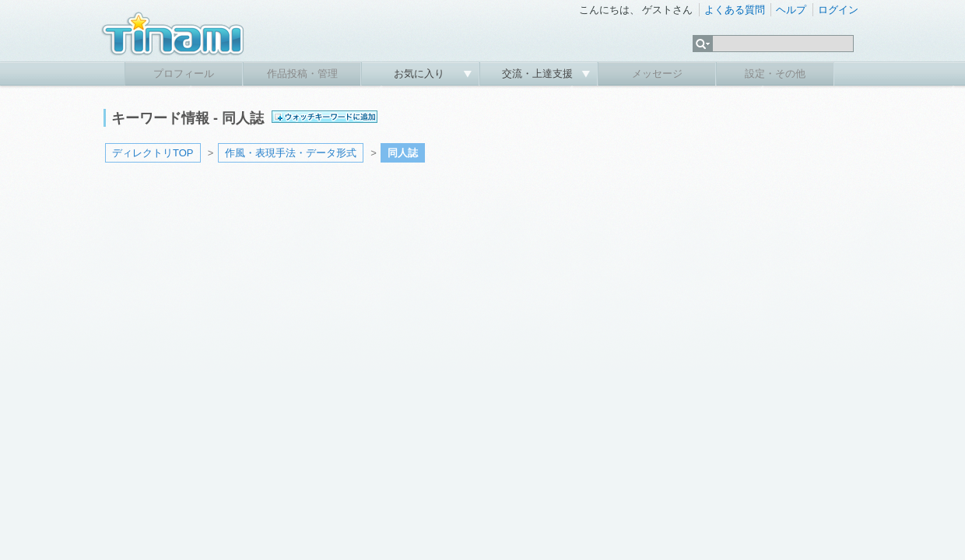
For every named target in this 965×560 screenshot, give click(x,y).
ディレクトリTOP (153, 153)
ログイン (838, 10)
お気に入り (421, 73)
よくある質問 (735, 10)
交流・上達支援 (539, 73)
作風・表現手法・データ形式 (291, 153)
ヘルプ (791, 10)
